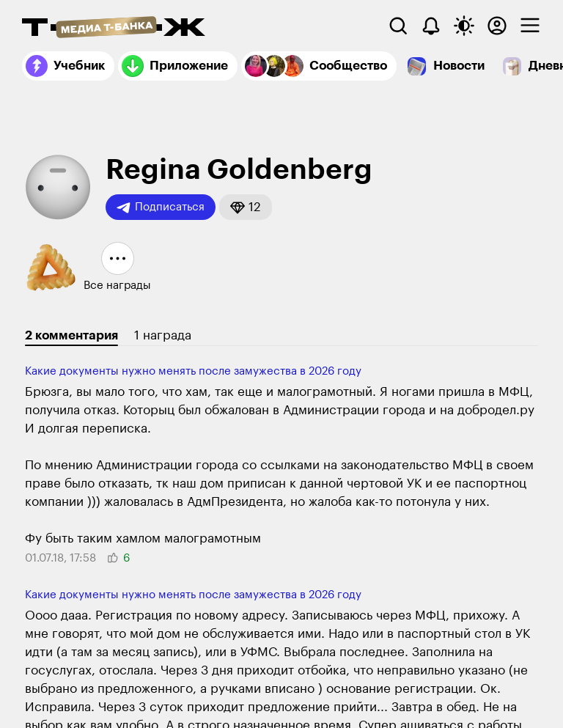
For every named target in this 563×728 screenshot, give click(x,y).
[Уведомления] (431, 26)
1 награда (163, 335)
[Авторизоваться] (497, 26)
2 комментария (71, 335)
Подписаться (161, 207)
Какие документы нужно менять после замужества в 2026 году (193, 371)
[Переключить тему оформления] (464, 26)
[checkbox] (530, 26)
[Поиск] (398, 26)
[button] (246, 207)
